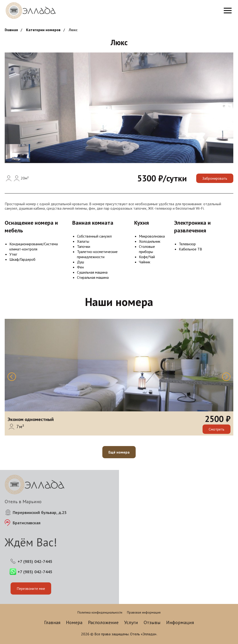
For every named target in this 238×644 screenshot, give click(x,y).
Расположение (103, 622)
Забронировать (215, 178)
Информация (180, 622)
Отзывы (152, 622)
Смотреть (217, 429)
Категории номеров (43, 30)
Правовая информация (144, 612)
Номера (74, 622)
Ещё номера (119, 452)
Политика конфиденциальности (100, 612)
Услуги (131, 622)
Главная (11, 30)
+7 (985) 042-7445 (35, 561)
